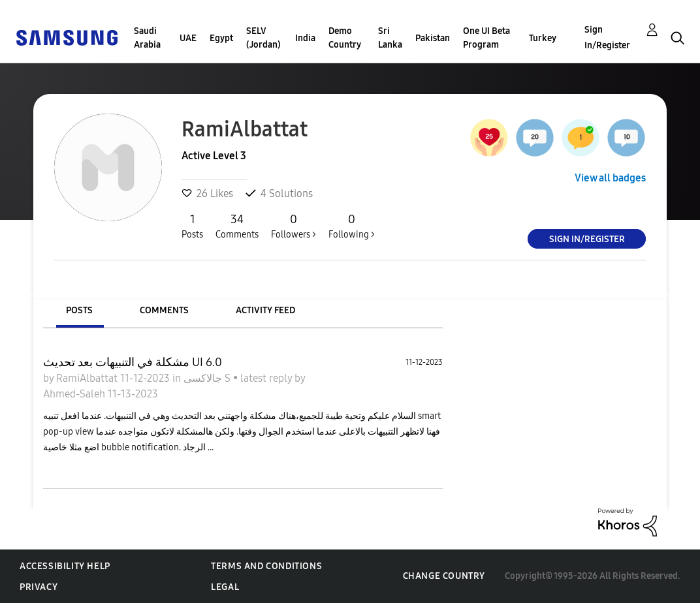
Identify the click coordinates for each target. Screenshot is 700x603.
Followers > (294, 226)
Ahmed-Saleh (75, 394)
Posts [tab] (79, 310)
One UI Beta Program (486, 38)
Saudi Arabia (147, 38)
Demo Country (345, 38)
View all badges (610, 178)
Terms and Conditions (266, 566)
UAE (188, 38)
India (305, 38)
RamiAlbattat (88, 378)
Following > (352, 226)
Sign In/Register (607, 38)
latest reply (267, 378)
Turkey (543, 38)
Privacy (39, 587)
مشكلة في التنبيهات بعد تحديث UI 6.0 (133, 362)
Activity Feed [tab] (265, 310)
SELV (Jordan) (263, 38)
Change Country (444, 576)
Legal (225, 587)
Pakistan (433, 38)
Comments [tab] (164, 310)
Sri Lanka (390, 38)
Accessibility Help (65, 566)
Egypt (221, 38)
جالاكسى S (208, 378)
